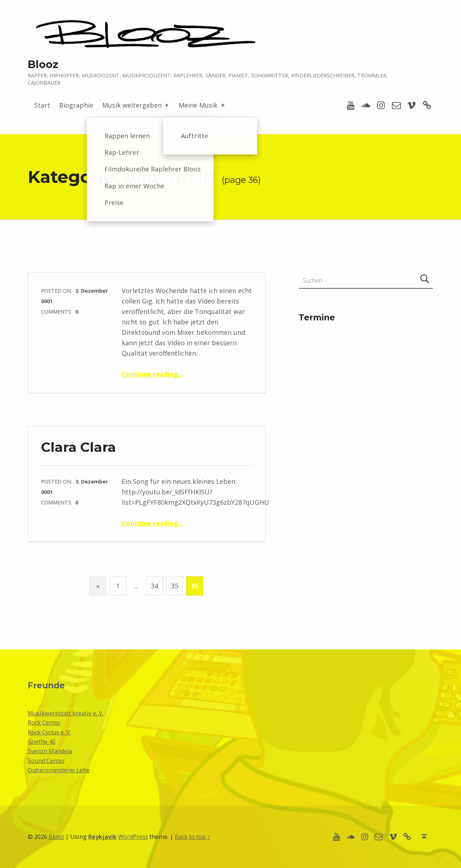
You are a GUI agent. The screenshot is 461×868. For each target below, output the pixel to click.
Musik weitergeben (136, 105)
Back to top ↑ (192, 837)
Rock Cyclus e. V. (49, 732)
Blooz (43, 64)
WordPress (133, 837)
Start (42, 105)
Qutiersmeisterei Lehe (59, 770)
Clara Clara (79, 447)
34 (155, 586)
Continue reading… (153, 374)
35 (175, 586)
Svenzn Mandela (50, 751)
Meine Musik (202, 105)
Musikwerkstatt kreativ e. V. (66, 713)
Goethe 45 (42, 742)
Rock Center (44, 723)
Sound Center (46, 761)
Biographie (76, 105)
